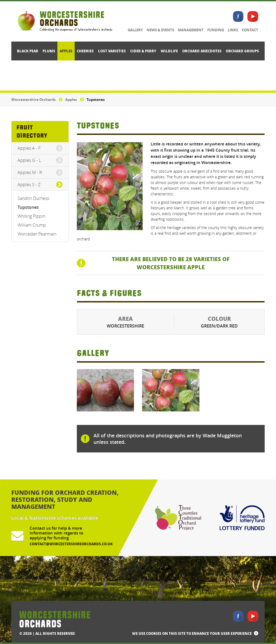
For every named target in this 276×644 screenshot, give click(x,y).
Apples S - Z (29, 185)
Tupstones (28, 207)
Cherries (85, 51)
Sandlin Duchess (33, 198)
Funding (216, 30)
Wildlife (169, 51)
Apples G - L (29, 160)
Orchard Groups (242, 51)
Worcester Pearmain (37, 234)
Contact (250, 30)
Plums (49, 51)
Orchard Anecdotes (202, 51)
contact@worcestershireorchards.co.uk (71, 544)
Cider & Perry (143, 51)
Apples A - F (29, 148)
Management (191, 30)
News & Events (160, 30)
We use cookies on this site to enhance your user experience (192, 633)
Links (233, 30)
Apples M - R (30, 172)
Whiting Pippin (31, 216)
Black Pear (28, 51)
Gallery (135, 30)
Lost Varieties (112, 51)
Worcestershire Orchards (33, 100)
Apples (66, 51)
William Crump (32, 225)
